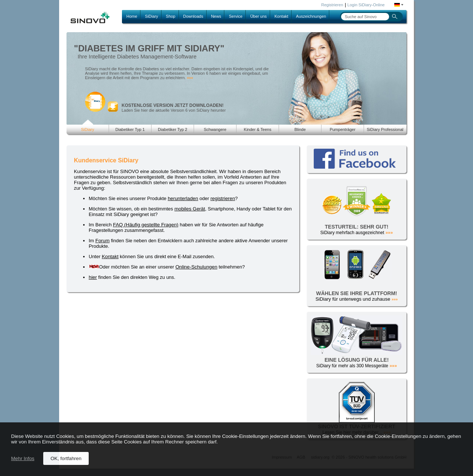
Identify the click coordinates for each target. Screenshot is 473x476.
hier (93, 277)
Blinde (300, 129)
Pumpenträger (343, 129)
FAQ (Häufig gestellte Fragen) (146, 225)
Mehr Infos (23, 458)
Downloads (193, 16)
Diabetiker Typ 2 (172, 129)
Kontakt (281, 16)
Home (132, 16)
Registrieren (332, 5)
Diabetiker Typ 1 (130, 129)
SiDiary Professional (385, 129)
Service (236, 16)
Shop (171, 16)
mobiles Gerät (190, 209)
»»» (190, 78)
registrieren (223, 198)
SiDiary (151, 16)
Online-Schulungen (196, 267)
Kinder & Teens (258, 129)
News (216, 16)
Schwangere (215, 129)
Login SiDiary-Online (366, 5)
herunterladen (183, 198)
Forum (103, 241)
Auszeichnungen (311, 16)
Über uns (258, 16)
